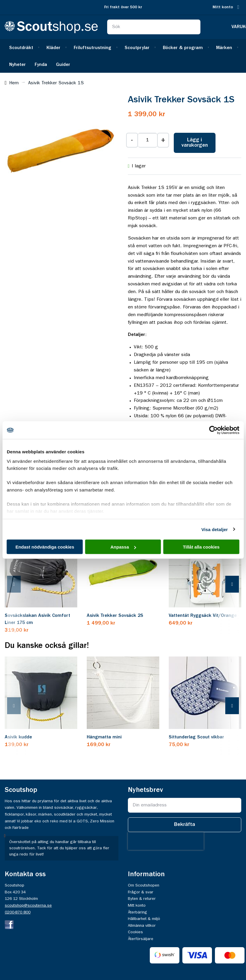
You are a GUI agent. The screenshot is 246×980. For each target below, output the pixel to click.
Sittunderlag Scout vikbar (196, 737)
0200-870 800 (18, 912)
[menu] (123, 56)
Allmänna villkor (142, 926)
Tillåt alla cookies (201, 547)
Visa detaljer (214, 529)
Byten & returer (142, 899)
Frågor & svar (141, 892)
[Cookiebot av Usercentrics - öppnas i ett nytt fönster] (213, 430)
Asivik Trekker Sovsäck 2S (115, 616)
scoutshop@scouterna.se (28, 905)
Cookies (135, 932)
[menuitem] (23, 47)
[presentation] (20, 585)
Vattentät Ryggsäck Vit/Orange (203, 616)
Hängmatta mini (104, 737)
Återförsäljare (141, 939)
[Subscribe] (185, 825)
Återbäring (138, 912)
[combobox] (154, 27)
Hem (14, 83)
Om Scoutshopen (144, 885)
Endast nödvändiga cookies (45, 547)
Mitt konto (223, 7)
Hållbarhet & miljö (144, 919)
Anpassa (123, 547)
